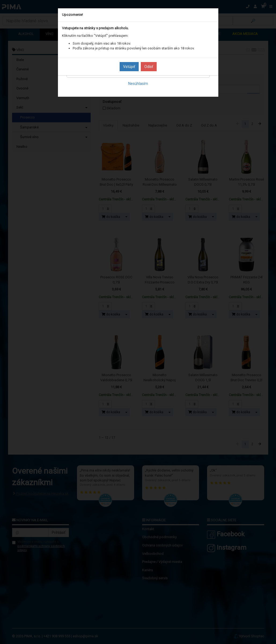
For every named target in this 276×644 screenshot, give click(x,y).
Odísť (149, 67)
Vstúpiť (129, 67)
